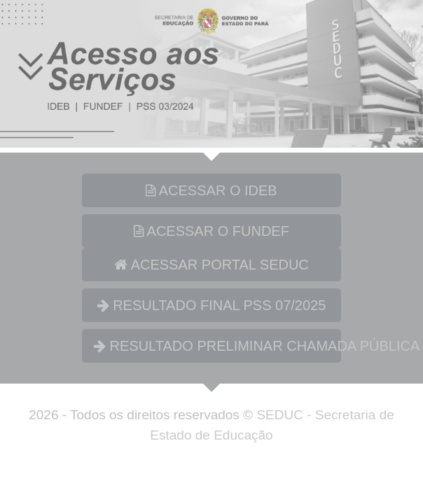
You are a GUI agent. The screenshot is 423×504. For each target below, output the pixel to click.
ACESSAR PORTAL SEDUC (211, 265)
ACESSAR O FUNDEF (211, 231)
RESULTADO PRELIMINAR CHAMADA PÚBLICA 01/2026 (217, 346)
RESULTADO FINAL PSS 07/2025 (212, 305)
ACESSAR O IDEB (211, 190)
